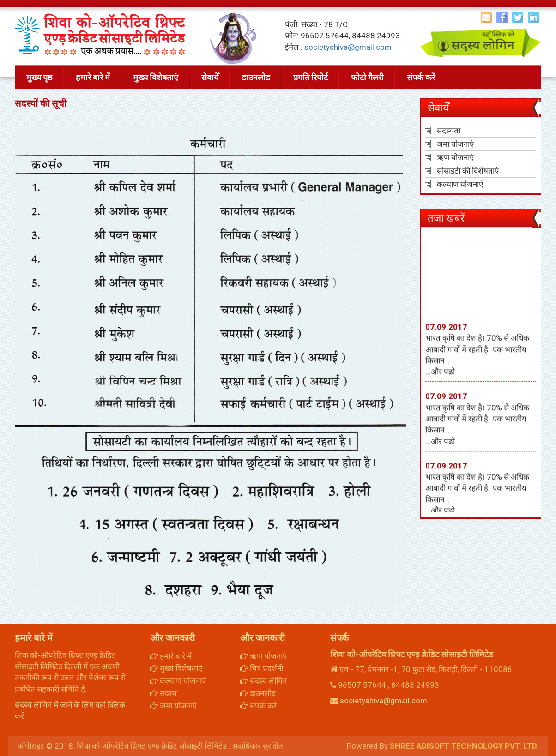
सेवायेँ (210, 77)
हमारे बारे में (93, 77)
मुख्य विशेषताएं (156, 77)
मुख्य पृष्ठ (39, 77)
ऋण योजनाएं (455, 157)
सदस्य (163, 693)
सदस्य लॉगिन (263, 681)
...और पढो (440, 378)
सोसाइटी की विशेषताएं (468, 171)
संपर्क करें (421, 77)
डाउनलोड (256, 77)
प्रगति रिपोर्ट (311, 77)
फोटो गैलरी (367, 77)
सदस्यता (449, 131)
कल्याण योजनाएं (460, 184)
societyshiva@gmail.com (348, 47)
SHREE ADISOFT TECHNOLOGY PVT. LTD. (464, 746)
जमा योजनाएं (455, 144)
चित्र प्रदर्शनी (262, 668)
